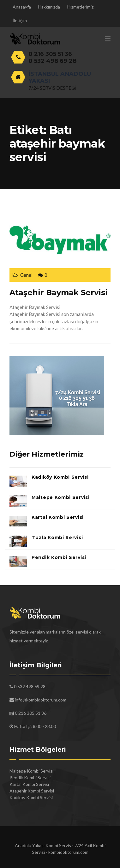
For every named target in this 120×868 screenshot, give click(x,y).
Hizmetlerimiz (80, 7)
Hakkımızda (49, 7)
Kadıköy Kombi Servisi (60, 477)
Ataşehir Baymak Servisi (59, 292)
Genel (26, 275)
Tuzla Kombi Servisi (57, 537)
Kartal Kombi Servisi (58, 517)
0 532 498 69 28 (52, 61)
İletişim (20, 20)
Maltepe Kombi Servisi (61, 497)
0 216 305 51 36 (50, 54)
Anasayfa (22, 7)
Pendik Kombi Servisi (59, 557)
